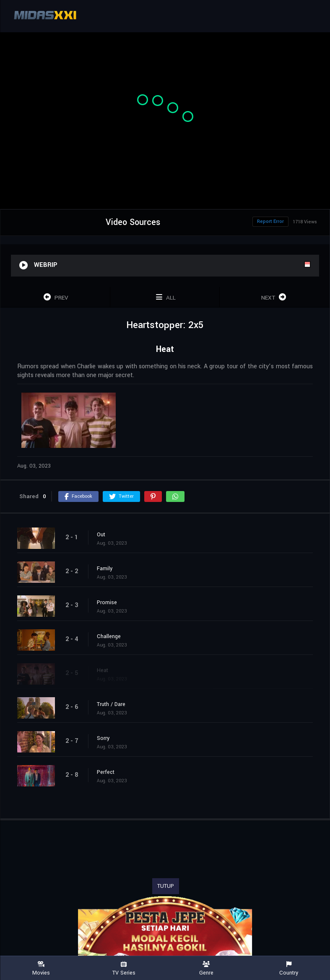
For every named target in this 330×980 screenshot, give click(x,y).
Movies (41, 968)
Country (289, 968)
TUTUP (166, 886)
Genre (207, 968)
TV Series (124, 968)
